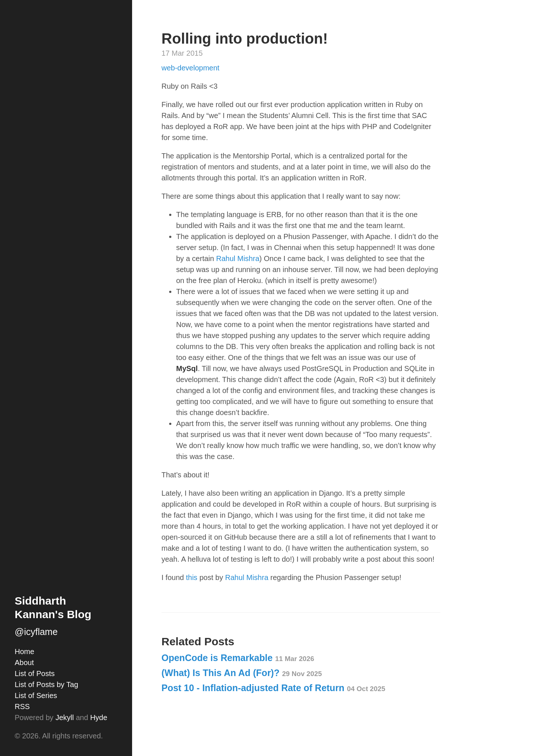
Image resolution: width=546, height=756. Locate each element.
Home (24, 652)
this (192, 577)
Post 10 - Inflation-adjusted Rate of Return (273, 688)
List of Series (36, 696)
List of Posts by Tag (46, 685)
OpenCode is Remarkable (238, 658)
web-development (190, 68)
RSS (22, 707)
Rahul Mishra (238, 258)
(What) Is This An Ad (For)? (242, 673)
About (24, 663)
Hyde (99, 718)
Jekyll (65, 718)
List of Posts (35, 674)
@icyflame (36, 632)
